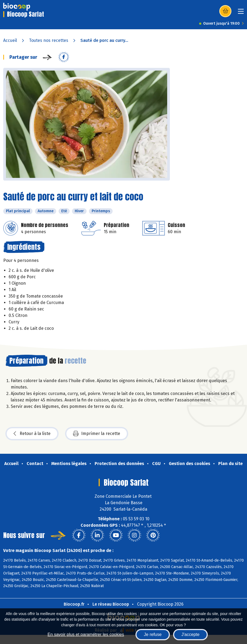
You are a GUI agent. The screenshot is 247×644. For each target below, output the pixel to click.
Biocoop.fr (74, 604)
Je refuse (153, 634)
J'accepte (190, 634)
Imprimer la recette (97, 434)
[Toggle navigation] (241, 13)
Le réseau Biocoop (111, 604)
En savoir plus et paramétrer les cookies (86, 634)
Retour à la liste (32, 434)
